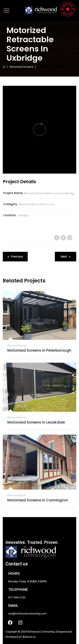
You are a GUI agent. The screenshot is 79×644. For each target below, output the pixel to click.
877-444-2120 (17, 598)
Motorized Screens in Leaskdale (36, 422)
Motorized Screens (17, 345)
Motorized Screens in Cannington (38, 500)
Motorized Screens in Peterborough (39, 350)
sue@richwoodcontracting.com (27, 614)
